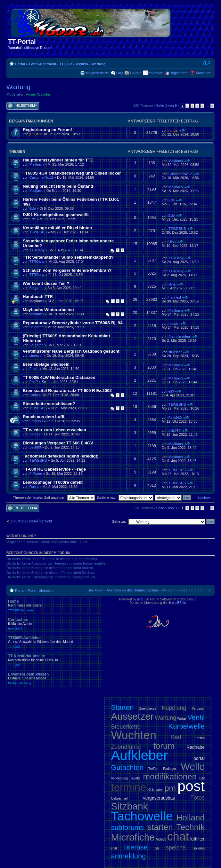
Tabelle (135, 778)
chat (178, 837)
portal (199, 758)
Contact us (54, 624)
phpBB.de (179, 603)
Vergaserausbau (159, 798)
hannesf (175, 297)
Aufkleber (139, 755)
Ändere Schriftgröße (207, 63)
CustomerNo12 (41, 177)
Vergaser (198, 709)
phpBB (142, 599)
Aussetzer (132, 716)
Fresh (34, 369)
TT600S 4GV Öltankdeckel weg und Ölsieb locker (72, 173)
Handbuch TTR (38, 297)
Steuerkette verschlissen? (49, 404)
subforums (128, 828)
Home (54, 606)
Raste (34, 487)
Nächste (204, 498)
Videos (161, 839)
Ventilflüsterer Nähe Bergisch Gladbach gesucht (71, 351)
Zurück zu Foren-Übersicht (31, 521)
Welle (193, 766)
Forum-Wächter (38, 94)
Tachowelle (142, 816)
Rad (176, 737)
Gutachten (127, 767)
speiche (176, 848)
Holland (191, 817)
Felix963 (36, 421)
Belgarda (37, 288)
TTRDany (37, 250)
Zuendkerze (148, 709)
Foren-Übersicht (42, 64)
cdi (157, 848)
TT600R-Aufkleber (54, 642)
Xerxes (35, 434)
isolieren (199, 848)
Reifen (200, 738)
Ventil (196, 717)
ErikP (34, 382)
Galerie (136, 73)
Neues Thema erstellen (23, 106)
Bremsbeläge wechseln (46, 364)
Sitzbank (130, 806)
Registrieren (179, 73)
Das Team (95, 590)
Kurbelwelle (186, 726)
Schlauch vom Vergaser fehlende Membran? (67, 270)
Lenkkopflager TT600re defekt (53, 482)
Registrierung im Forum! (47, 130)
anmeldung (129, 856)
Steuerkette (126, 727)
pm (170, 788)
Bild (202, 778)
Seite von (167, 106)
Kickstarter (155, 790)
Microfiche (133, 837)
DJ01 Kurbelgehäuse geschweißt (56, 215)
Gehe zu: (119, 521)
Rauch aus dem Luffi (44, 417)
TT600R (66, 64)
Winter (182, 719)
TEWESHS (38, 232)
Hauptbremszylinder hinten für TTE (58, 160)
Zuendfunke (126, 747)
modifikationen (170, 777)
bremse (136, 847)
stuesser (36, 356)
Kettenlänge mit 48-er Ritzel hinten (57, 228)
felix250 (175, 431)
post (191, 786)
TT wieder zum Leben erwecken (54, 430)
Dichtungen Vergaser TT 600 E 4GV (58, 443)
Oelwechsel (119, 798)
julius (34, 134)
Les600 (35, 447)
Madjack (36, 191)
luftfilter (197, 839)
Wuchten (134, 735)
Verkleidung (119, 778)
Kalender (155, 73)
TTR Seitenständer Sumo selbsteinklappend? (68, 257)
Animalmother (179, 337)
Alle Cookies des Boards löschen (132, 590)
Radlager (170, 769)
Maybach (37, 164)
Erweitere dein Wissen (54, 678)
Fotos (197, 798)
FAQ (119, 73)
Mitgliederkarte (97, 73)
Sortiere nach (125, 497)
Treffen (153, 769)
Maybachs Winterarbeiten (48, 310)
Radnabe (196, 747)
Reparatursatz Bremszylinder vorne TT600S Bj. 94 (73, 323)
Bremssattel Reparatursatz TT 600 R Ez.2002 (67, 391)
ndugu (173, 324)
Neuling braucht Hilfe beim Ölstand (58, 186)
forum (164, 746)
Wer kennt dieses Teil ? (46, 283)
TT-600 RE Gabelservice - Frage (54, 469)
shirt (114, 848)
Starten (123, 707)
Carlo (34, 395)
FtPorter (36, 473)
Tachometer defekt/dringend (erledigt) (61, 456)
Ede (33, 208)
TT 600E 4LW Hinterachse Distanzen (59, 377)
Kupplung (174, 708)
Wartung (98, 64)
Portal (20, 64)
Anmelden (203, 73)
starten (160, 827)
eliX (171, 391)
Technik (82, 64)
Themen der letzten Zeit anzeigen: (54, 497)
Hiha (172, 242)
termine (129, 787)
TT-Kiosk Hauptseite (54, 660)
